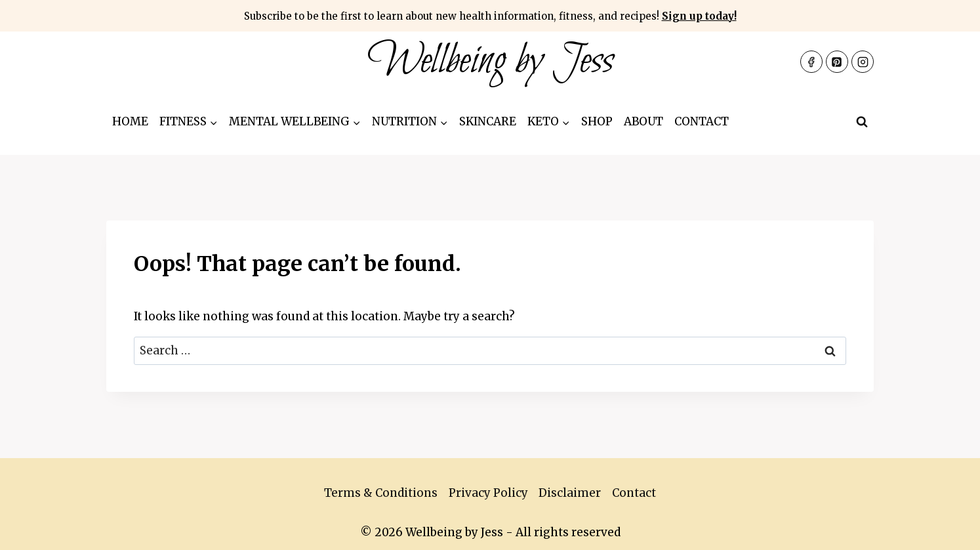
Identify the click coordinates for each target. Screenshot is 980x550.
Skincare (488, 121)
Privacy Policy (488, 493)
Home (130, 121)
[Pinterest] (837, 62)
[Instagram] (863, 62)
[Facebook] (811, 62)
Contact (702, 121)
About (643, 121)
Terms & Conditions (381, 493)
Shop (597, 121)
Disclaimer (570, 493)
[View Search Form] (862, 122)
